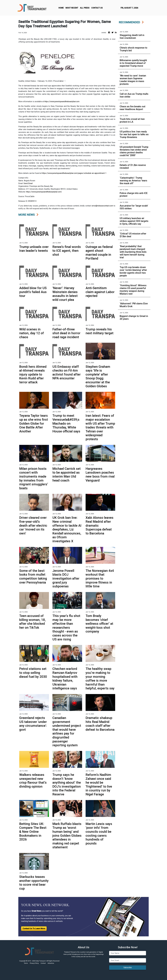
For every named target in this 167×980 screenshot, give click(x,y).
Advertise (51, 963)
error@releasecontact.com (102, 206)
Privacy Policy (34, 963)
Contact (43, 963)
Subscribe (128, 967)
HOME (61, 8)
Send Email (28, 183)
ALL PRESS (85, 8)
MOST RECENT (72, 8)
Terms (26, 963)
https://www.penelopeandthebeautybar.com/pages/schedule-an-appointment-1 (74, 173)
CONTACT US (97, 8)
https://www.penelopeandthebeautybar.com (62, 102)
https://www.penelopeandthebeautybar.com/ (44, 192)
